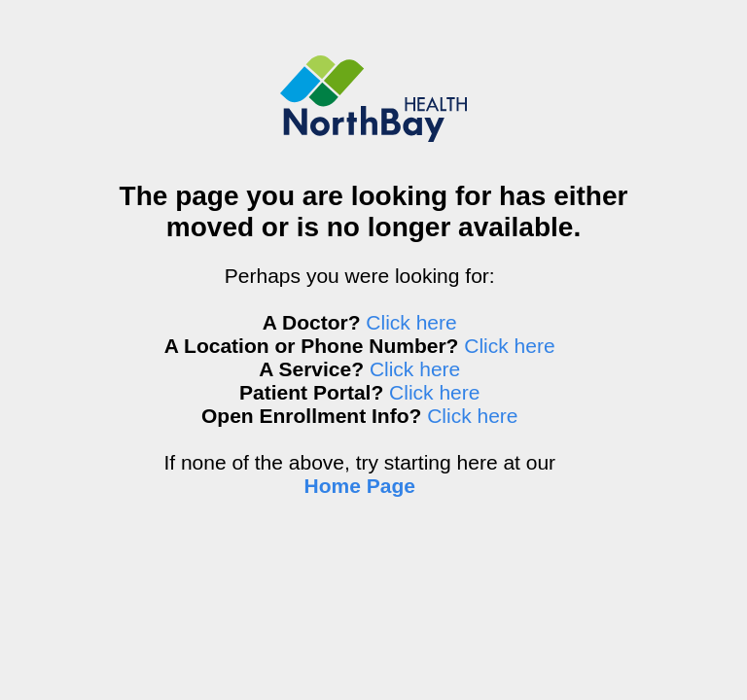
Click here (411, 322)
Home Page (360, 486)
